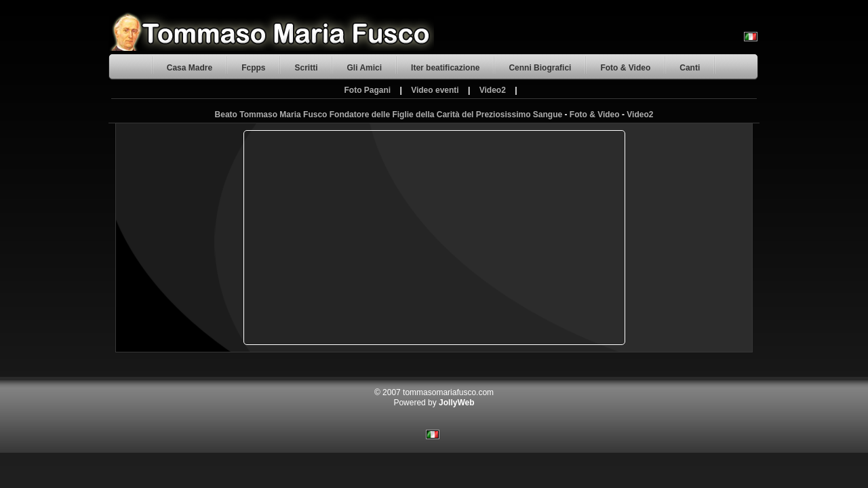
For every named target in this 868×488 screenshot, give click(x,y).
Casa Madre (190, 68)
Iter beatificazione (445, 68)
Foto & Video (625, 68)
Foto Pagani (367, 90)
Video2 (493, 90)
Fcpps (253, 68)
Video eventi (435, 90)
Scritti (306, 68)
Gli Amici (364, 68)
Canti (690, 68)
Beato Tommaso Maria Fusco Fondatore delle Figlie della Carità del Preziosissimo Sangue (389, 115)
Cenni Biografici (540, 68)
